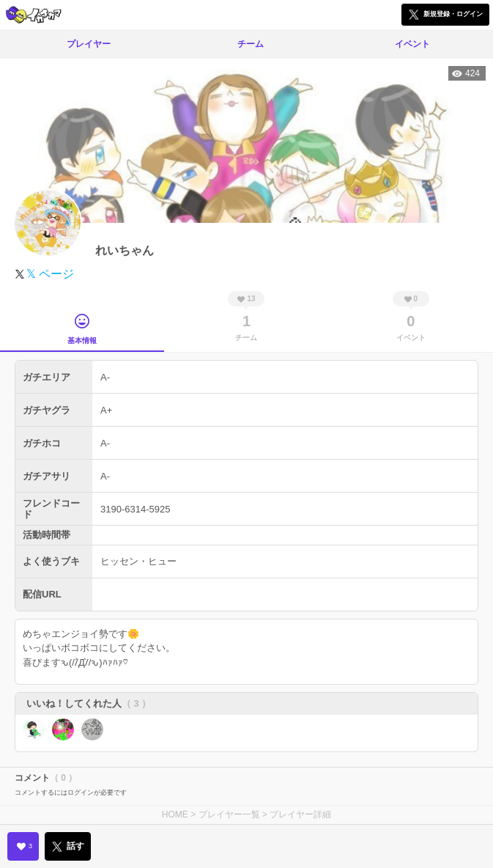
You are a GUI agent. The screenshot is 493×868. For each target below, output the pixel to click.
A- (105, 377)
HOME (175, 814)
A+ (106, 410)
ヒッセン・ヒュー (138, 561)
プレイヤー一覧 (229, 814)
